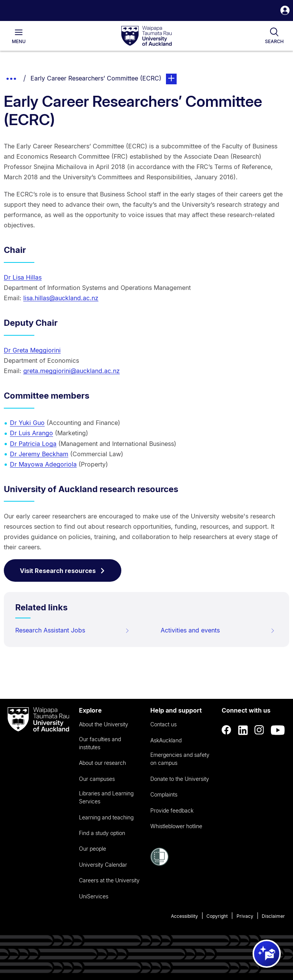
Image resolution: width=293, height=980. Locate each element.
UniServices (94, 896)
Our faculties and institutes (100, 743)
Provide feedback (172, 810)
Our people (93, 849)
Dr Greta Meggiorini (32, 350)
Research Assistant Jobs (72, 630)
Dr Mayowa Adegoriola (43, 464)
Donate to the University (180, 779)
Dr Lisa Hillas (23, 277)
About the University (104, 724)
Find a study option (102, 833)
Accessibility (184, 916)
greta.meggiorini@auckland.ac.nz (72, 371)
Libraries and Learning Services (106, 797)
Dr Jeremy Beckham (39, 454)
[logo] (146, 36)
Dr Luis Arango (31, 433)
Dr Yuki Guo (27, 423)
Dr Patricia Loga (33, 444)
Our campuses (97, 779)
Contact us (163, 724)
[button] (285, 11)
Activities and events (218, 630)
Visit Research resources (63, 571)
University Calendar (103, 865)
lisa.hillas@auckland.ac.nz (61, 298)
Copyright (217, 916)
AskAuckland (166, 740)
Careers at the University (109, 880)
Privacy (245, 916)
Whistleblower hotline (176, 826)
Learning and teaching (106, 817)
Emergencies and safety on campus (180, 759)
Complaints (164, 794)
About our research (102, 763)
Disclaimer (273, 916)
